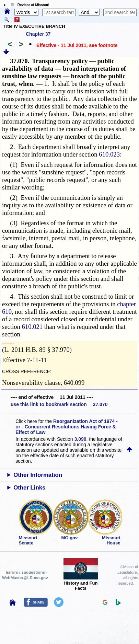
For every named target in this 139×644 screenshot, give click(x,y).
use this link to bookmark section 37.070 (59, 404)
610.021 (32, 327)
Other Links (29, 488)
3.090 (80, 439)
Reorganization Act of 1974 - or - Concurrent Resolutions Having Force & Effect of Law (66, 427)
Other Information (38, 475)
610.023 (109, 154)
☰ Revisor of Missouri (28, 5)
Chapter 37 (38, 34)
